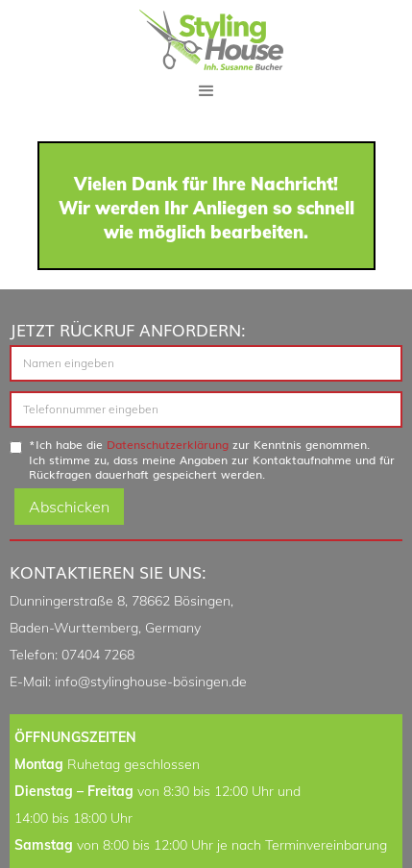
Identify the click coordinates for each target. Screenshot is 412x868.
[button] (206, 91)
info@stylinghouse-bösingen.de (151, 682)
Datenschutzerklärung (168, 444)
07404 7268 (98, 655)
